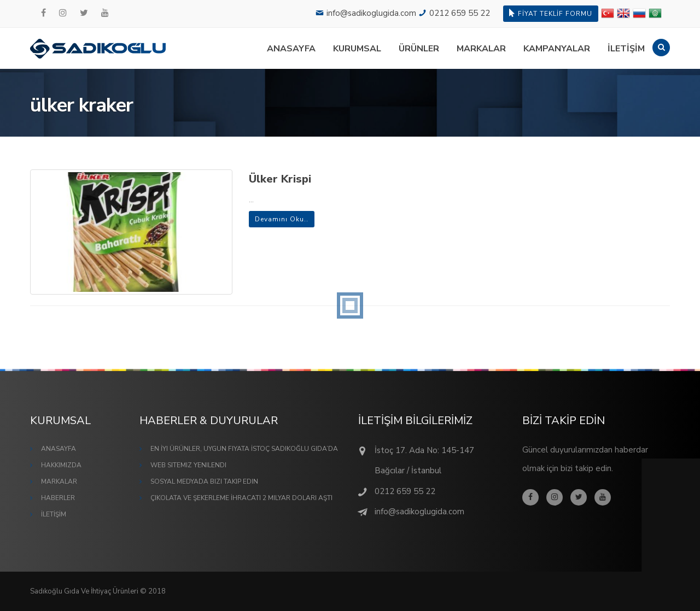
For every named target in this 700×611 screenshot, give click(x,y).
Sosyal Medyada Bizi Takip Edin (204, 481)
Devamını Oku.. (282, 219)
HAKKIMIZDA (61, 465)
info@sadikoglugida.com (371, 13)
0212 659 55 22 (460, 13)
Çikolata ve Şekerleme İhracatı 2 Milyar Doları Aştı (241, 498)
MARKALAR (481, 49)
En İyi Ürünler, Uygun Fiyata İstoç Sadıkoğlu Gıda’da (244, 449)
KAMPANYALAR (557, 49)
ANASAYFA (291, 49)
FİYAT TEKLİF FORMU (551, 13)
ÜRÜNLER (419, 49)
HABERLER (58, 498)
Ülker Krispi (280, 179)
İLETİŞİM (626, 49)
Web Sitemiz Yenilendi (188, 465)
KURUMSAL (357, 49)
